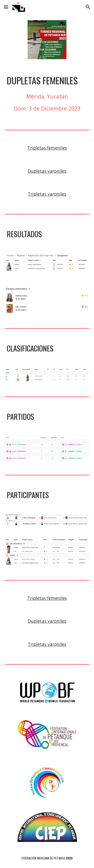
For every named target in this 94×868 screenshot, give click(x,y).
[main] (47, 80)
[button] (6, 7)
